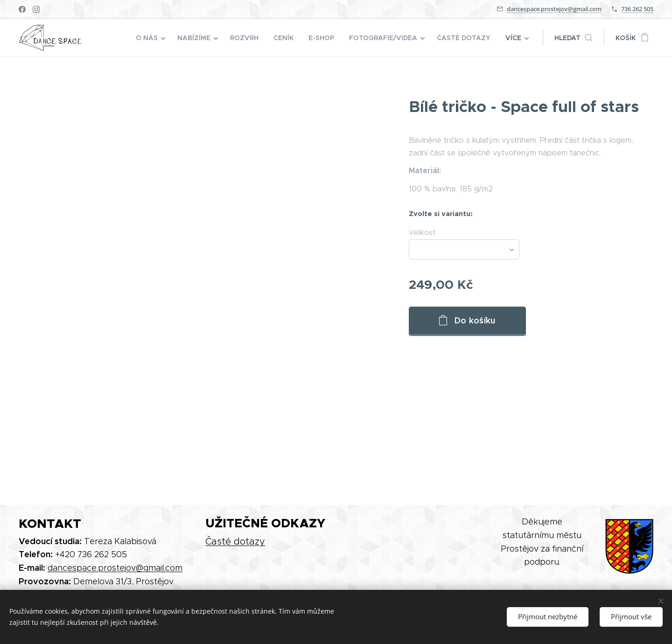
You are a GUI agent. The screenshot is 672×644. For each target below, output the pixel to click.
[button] (573, 38)
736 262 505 (637, 9)
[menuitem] (152, 38)
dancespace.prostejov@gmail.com (554, 9)
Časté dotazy (235, 542)
